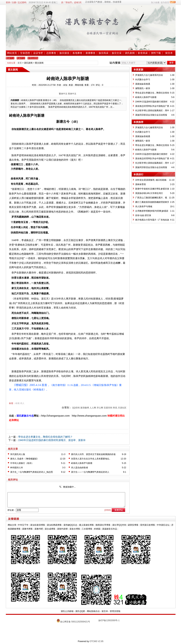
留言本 (169, 53)
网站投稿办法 (93, 611)
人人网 (93, 408)
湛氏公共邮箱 (67, 611)
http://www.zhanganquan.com (89, 416)
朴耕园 (97, 529)
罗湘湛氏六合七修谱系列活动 (149, 75)
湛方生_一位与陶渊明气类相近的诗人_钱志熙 (32, 472)
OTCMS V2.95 (97, 641)
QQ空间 (76, 408)
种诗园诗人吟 (17, 468)
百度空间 (108, 408)
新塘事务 (90, 53)
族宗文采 (117, 53)
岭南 (17, 403)
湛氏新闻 (130, 53)
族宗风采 (104, 53)
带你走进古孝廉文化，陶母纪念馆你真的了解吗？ (45, 437)
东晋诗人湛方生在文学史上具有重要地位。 (91, 459)
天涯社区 (122, 408)
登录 (8, 2)
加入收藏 (155, 2)
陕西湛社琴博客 (103, 525)
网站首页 (12, 53)
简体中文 (72, 94)
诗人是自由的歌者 (80, 468)
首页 (20, 63)
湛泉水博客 (75, 529)
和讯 (115, 408)
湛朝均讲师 (62, 529)
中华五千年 (23, 525)
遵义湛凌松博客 (86, 525)
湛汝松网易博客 (54, 525)
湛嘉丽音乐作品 (110, 529)
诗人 (22, 403)
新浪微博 (85, 408)
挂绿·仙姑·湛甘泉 (143, 215)
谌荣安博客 (133, 525)
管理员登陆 (115, 611)
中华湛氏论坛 (163, 525)
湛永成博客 (50, 529)
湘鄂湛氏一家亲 (143, 88)
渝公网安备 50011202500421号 (75, 622)
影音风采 (143, 53)
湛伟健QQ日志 (70, 525)
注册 (14, 2)
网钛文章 (12, 525)
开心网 (100, 408)
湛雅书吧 (39, 529)
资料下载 (156, 53)
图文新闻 (39, 63)
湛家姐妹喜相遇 (143, 84)
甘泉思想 (25, 53)
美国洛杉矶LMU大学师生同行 (149, 193)
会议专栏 (38, 53)
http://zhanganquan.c (54, 416)
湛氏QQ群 (80, 611)
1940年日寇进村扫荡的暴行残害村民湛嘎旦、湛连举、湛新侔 (52, 440)
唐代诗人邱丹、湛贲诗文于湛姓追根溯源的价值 (93, 454)
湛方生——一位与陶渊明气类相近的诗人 (90, 472)
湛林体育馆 (141, 184)
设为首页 (165, 2)
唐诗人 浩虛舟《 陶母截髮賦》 (25, 459)
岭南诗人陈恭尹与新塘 (82, 463)
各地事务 (77, 53)
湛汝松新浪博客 (38, 525)
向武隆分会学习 (143, 80)
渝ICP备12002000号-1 (109, 620)
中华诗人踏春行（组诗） (22, 463)
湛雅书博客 (27, 529)
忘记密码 (22, 2)
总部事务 (51, 53)
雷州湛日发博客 (148, 525)
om (68, 416)
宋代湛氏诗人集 (18, 454)
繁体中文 (63, 94)
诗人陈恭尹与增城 (144, 207)
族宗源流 (64, 53)
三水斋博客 (87, 529)
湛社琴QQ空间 (119, 525)
